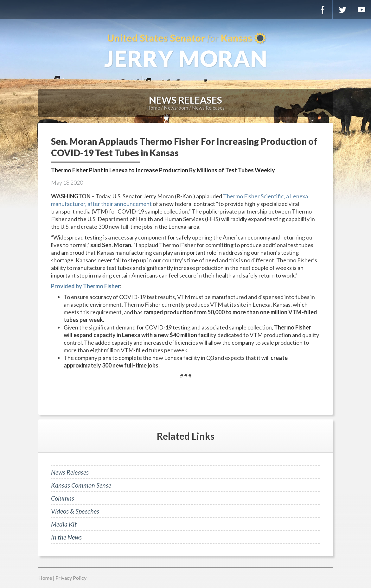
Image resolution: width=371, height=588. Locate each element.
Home (153, 108)
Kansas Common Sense (81, 485)
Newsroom (176, 108)
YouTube (361, 10)
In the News (66, 537)
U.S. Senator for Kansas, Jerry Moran (185, 51)
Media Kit (64, 524)
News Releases (208, 108)
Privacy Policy (71, 578)
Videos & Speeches (75, 511)
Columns (63, 498)
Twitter (342, 10)
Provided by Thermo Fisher (86, 286)
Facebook (323, 10)
